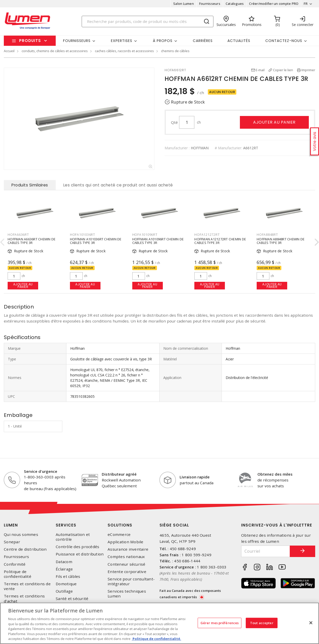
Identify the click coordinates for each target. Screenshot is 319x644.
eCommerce (119, 535)
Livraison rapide (195, 477)
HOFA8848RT (267, 235)
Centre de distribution (25, 549)
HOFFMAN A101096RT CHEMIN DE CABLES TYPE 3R (158, 241)
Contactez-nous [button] (284, 41)
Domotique (66, 584)
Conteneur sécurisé (127, 564)
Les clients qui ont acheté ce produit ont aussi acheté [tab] (118, 185)
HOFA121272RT (207, 235)
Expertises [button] (122, 41)
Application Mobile (126, 542)
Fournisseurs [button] (77, 41)
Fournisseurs (210, 4)
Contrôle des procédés (77, 547)
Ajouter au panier (274, 122)
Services (66, 525)
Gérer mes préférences (220, 623)
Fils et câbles (68, 576)
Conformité (15, 564)
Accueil (9, 51)
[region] (159, 623)
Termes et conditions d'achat (24, 598)
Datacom (64, 562)
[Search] (148, 21)
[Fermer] (311, 623)
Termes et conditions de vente (27, 586)
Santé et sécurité (72, 599)
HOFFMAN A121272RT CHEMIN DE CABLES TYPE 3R (220, 241)
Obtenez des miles (275, 474)
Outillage (64, 591)
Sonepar (12, 542)
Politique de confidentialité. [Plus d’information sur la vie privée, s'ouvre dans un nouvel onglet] (156, 639)
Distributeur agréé (119, 474)
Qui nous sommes (21, 535)
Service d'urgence (41, 471)
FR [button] (306, 4)
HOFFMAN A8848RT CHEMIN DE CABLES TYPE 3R (281, 241)
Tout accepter (262, 623)
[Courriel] (266, 551)
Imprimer (308, 70)
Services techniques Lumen (127, 594)
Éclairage (64, 569)
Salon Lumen (184, 4)
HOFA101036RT (83, 235)
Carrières (203, 41)
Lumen (11, 525)
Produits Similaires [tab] (30, 185)
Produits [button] (30, 41)
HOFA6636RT (18, 235)
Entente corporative (127, 572)
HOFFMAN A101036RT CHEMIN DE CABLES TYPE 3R (96, 241)
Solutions (120, 525)
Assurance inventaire (128, 549)
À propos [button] (163, 41)
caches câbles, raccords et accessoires (124, 51)
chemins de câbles (175, 51)
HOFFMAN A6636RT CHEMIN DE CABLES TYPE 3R (32, 241)
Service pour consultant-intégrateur (131, 581)
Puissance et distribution (80, 554)
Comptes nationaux (126, 557)
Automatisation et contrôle (73, 537)
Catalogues (235, 4)
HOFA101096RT (145, 235)
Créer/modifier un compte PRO (274, 4)
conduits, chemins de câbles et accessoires (55, 51)
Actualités (239, 41)
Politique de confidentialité (18, 574)
